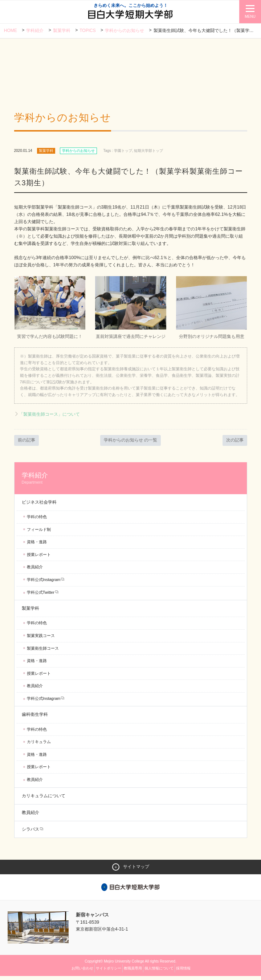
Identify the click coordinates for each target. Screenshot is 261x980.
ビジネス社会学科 (39, 506)
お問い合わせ (82, 972)
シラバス (30, 833)
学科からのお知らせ (125, 31)
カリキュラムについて (44, 799)
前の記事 (27, 443)
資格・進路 (37, 545)
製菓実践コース (41, 639)
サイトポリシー (109, 972)
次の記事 (234, 443)
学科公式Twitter (41, 596)
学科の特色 (37, 520)
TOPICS (88, 31)
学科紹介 (35, 31)
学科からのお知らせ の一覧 (131, 443)
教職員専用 (133, 972)
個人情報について (159, 972)
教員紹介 (35, 570)
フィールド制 (39, 533)
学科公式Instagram (44, 583)
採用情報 (183, 972)
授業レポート (39, 558)
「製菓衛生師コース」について (52, 418)
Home (11, 31)
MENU (250, 17)
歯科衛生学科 (35, 718)
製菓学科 (62, 31)
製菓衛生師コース (43, 652)
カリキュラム (39, 745)
